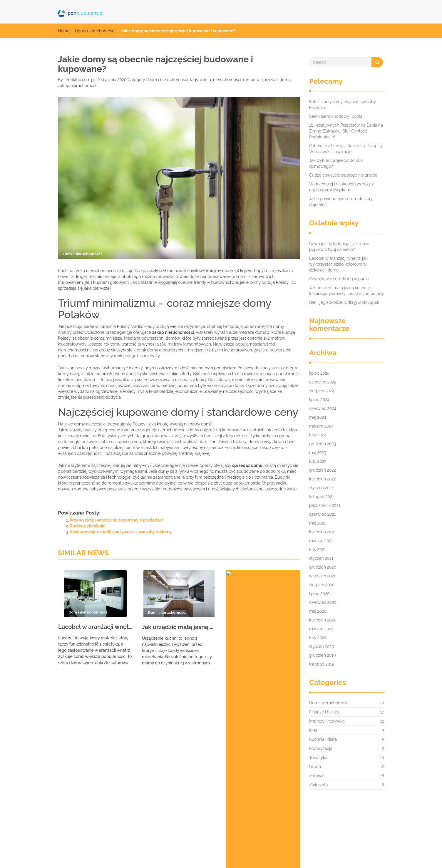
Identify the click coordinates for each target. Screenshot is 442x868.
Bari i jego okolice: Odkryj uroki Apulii (344, 302)
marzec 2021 (321, 541)
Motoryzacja (321, 748)
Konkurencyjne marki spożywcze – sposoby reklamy (121, 532)
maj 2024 (318, 417)
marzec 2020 (321, 629)
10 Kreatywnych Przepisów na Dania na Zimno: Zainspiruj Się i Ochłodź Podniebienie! (346, 131)
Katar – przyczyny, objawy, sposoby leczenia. (342, 105)
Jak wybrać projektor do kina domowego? (336, 163)
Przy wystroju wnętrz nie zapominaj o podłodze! (116, 520)
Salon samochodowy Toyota (336, 116)
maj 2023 (318, 453)
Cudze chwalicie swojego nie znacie (343, 175)
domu (205, 80)
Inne (313, 730)
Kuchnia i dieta (323, 739)
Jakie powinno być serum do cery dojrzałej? (341, 202)
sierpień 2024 (322, 391)
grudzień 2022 (323, 470)
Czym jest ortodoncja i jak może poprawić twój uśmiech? (339, 247)
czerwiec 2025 (323, 382)
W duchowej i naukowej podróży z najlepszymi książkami (341, 187)
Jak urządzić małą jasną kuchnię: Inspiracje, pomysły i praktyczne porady (179, 627)
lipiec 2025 (319, 373)
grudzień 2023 (323, 444)
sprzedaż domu (276, 80)
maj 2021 (317, 523)
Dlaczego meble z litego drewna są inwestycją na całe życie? (263, 630)
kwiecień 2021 (322, 532)
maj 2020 (318, 611)
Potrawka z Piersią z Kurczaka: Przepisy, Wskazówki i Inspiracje (346, 149)
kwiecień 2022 (323, 479)
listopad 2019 (322, 664)
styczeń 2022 (322, 488)
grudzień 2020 (323, 567)
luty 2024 (318, 435)
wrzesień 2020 (323, 576)
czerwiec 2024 (323, 408)
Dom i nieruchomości (95, 31)
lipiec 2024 (319, 400)
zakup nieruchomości (78, 86)
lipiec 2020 (319, 594)
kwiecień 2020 (323, 620)
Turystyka (318, 758)
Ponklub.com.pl (80, 80)
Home (64, 31)
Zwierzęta (318, 785)
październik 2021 (325, 505)
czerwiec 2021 (323, 514)
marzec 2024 (321, 426)
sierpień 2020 (322, 585)
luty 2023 (318, 461)
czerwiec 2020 (323, 602)
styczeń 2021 (321, 558)
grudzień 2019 (323, 655)
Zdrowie (317, 776)
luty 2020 (318, 638)
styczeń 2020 (322, 646)
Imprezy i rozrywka (327, 721)
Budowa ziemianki (88, 526)
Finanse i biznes (324, 712)
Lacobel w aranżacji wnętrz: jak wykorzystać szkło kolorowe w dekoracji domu (95, 627)
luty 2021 (318, 549)
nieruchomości (227, 80)
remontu (251, 80)
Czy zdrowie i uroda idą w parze (339, 279)
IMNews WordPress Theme (361, 854)
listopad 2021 (322, 497)
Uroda (315, 767)
